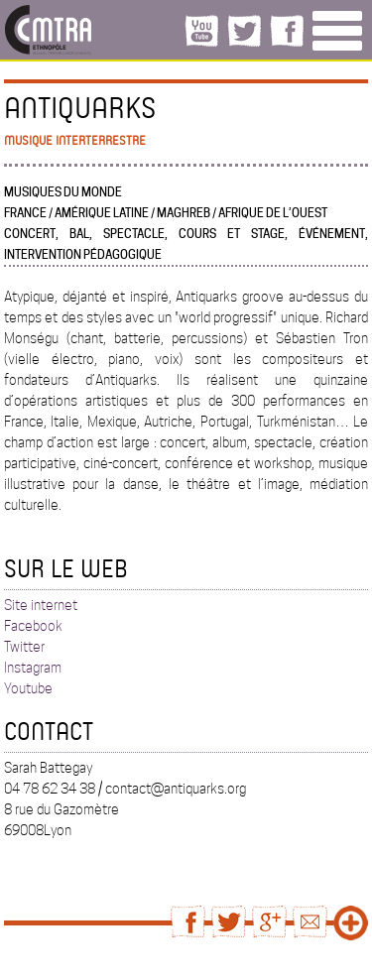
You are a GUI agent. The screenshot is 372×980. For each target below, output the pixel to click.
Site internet (41, 605)
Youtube (28, 688)
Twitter (24, 647)
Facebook (33, 626)
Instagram (33, 668)
